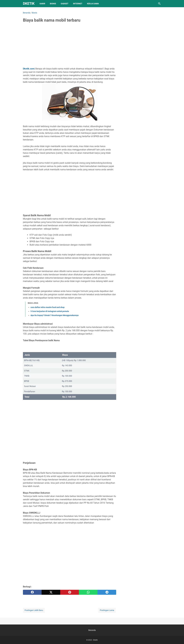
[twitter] (51, 592)
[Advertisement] (70, 46)
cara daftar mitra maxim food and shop (48, 307)
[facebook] (32, 592)
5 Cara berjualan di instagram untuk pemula (50, 311)
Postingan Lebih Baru (34, 610)
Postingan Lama (107, 610)
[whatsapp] (88, 592)
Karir (42, 4)
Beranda (92, 630)
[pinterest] (70, 592)
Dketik (29, 4)
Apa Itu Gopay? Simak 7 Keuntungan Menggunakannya (55, 315)
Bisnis (53, 4)
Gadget (65, 4)
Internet (78, 4)
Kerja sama (93, 4)
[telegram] (107, 592)
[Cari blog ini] (159, 4)
